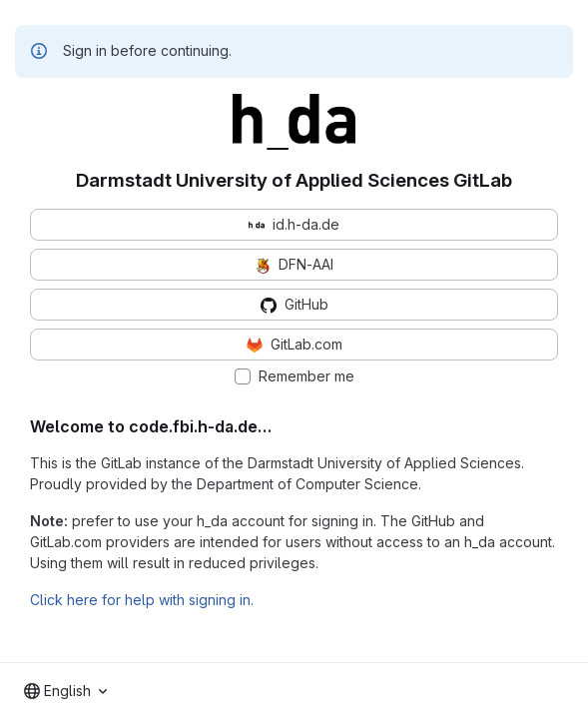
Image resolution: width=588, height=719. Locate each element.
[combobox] (65, 691)
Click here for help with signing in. (142, 600)
